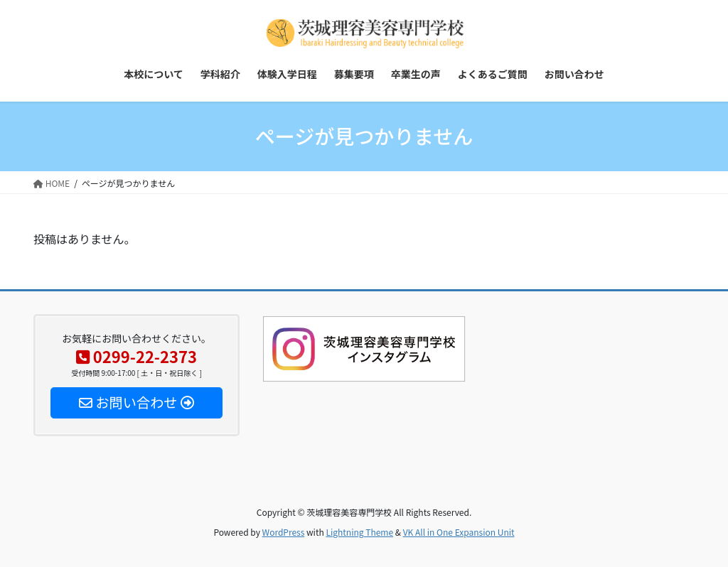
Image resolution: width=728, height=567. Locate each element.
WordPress (284, 532)
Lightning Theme (359, 532)
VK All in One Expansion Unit (459, 532)
